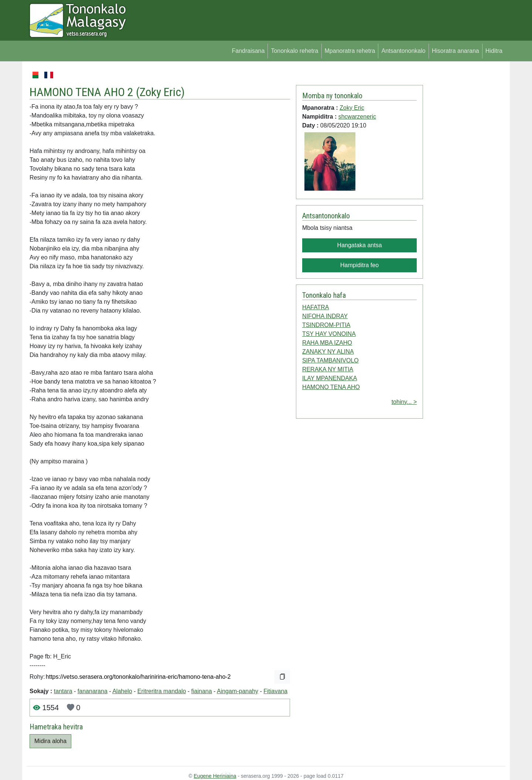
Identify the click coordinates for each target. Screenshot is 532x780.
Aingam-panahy (238, 691)
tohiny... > (404, 402)
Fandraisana (248, 51)
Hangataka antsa (360, 245)
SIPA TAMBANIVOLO (330, 360)
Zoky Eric (160, 92)
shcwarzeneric (357, 117)
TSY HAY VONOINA (329, 334)
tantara (63, 691)
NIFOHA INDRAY (325, 316)
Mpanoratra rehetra (350, 51)
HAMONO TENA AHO (331, 387)
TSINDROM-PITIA (326, 325)
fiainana (202, 691)
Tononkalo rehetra (294, 51)
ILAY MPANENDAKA (330, 378)
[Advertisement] (464, 181)
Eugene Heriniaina (215, 776)
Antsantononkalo (403, 51)
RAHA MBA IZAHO (327, 343)
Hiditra (494, 51)
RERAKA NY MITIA (328, 369)
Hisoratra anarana (456, 51)
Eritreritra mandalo (162, 691)
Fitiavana (275, 691)
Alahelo (122, 691)
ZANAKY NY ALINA (328, 352)
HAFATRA (316, 307)
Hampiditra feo (359, 265)
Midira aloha (50, 741)
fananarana (93, 691)
